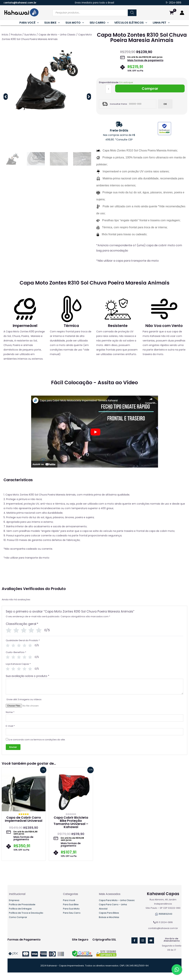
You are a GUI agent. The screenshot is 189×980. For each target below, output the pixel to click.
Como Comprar (18, 917)
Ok (165, 104)
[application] (37, 23)
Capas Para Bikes (109, 913)
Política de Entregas (20, 909)
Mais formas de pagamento (145, 60)
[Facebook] (134, 940)
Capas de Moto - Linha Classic (57, 35)
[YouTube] (151, 940)
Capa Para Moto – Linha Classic (117, 900)
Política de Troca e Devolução (26, 913)
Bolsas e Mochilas (109, 917)
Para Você (69, 900)
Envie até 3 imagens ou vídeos (24, 699)
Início (5, 35)
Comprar (150, 89)
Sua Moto (30, 35)
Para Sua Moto (71, 909)
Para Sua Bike (71, 904)
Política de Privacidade (22, 904)
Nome (10, 712)
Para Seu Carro (72, 913)
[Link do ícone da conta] (182, 13)
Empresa (14, 900)
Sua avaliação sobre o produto (28, 676)
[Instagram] (143, 940)
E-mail (10, 726)
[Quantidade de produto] (108, 89)
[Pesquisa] (132, 13)
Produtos (16, 35)
